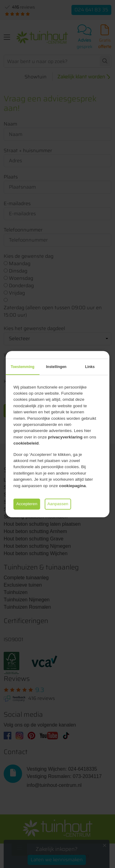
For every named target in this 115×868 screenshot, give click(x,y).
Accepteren (27, 504)
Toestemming (23, 367)
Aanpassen (58, 504)
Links (90, 367)
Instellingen (56, 367)
